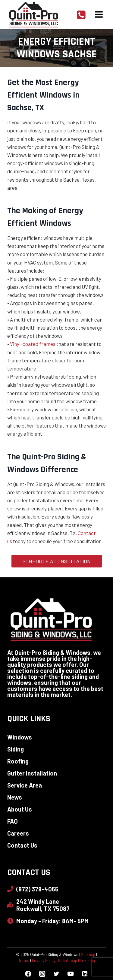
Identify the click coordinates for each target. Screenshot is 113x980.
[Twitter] (56, 974)
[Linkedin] (85, 974)
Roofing (18, 761)
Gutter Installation (32, 773)
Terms (24, 960)
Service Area (25, 785)
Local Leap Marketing (77, 960)
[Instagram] (42, 974)
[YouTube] (71, 974)
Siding (16, 749)
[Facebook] (28, 974)
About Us (20, 809)
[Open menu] (99, 15)
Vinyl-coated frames (33, 344)
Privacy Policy (44, 960)
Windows (20, 737)
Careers (18, 833)
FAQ (13, 821)
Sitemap (88, 954)
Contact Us (22, 845)
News (15, 797)
